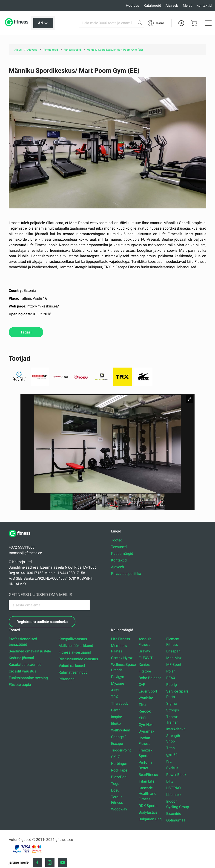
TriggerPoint (121, 750)
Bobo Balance (150, 678)
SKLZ (116, 757)
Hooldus (133, 6)
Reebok (145, 711)
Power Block (176, 775)
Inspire (116, 717)
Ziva (142, 705)
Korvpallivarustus (73, 639)
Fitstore (145, 671)
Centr (115, 710)
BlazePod (119, 777)
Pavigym (118, 677)
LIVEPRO (173, 788)
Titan (171, 748)
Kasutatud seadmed (25, 665)
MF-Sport (174, 665)
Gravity (144, 651)
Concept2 (119, 737)
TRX (115, 697)
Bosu (115, 790)
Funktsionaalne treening (28, 678)
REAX (171, 678)
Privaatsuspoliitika (126, 574)
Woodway (119, 809)
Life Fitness (120, 639)
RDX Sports (148, 806)
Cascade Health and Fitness (148, 793)
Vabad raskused (72, 666)
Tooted (117, 540)
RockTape (119, 770)
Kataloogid (152, 6)
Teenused (119, 547)
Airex (115, 690)
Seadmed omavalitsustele (30, 651)
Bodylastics (148, 812)
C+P (142, 685)
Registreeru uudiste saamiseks (42, 622)
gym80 (172, 755)
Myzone (118, 683)
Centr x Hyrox (122, 658)
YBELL (144, 718)
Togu (115, 784)
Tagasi (26, 332)
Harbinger (119, 764)
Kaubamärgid (122, 554)
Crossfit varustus (22, 671)
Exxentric (174, 814)
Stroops (173, 710)
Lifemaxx (174, 795)
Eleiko (116, 723)
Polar (171, 671)
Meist (187, 6)
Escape (117, 744)
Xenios (144, 665)
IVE (169, 761)
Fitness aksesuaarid (75, 652)
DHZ (170, 781)
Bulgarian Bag (150, 819)
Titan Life (146, 781)
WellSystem (121, 730)
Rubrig (172, 685)
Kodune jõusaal (21, 658)
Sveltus (172, 768)
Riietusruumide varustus (78, 659)
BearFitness (148, 775)
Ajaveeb (172, 6)
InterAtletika (176, 729)
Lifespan (173, 651)
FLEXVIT (146, 658)
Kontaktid (204, 6)
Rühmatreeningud (73, 672)
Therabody (120, 703)
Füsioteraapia (20, 685)
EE (181, 23)
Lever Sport (148, 691)
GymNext (146, 725)
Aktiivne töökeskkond (76, 646)
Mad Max (174, 658)
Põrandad (67, 679)
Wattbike (146, 698)
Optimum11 (176, 820)
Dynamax (146, 731)
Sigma (172, 703)
